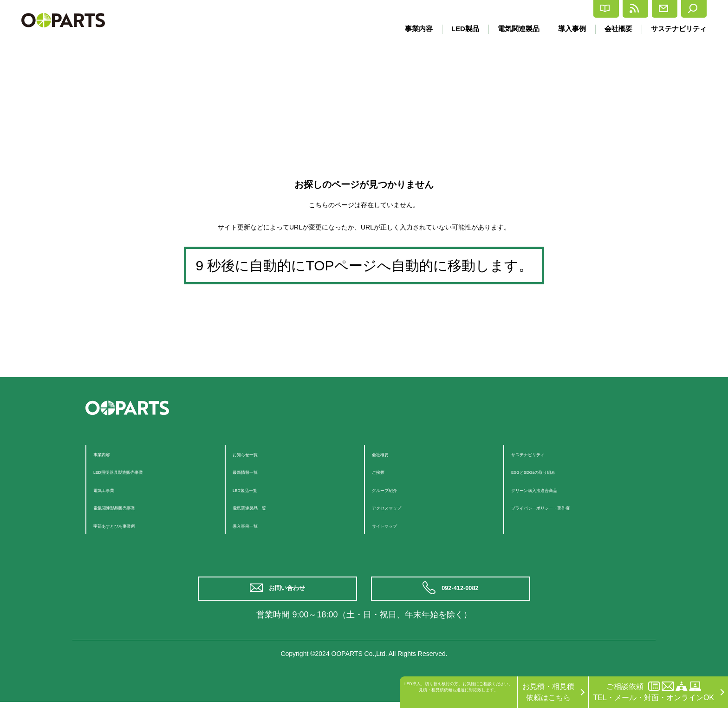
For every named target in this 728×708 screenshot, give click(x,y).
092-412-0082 (463, 592)
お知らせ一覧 (255, 454)
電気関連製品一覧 (262, 507)
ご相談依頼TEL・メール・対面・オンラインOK (654, 692)
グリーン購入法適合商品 (552, 489)
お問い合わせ (290, 592)
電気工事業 (112, 489)
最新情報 (580, 9)
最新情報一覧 (255, 471)
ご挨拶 (383, 471)
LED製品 (458, 29)
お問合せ (637, 9)
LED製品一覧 (255, 489)
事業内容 (410, 29)
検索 (687, 9)
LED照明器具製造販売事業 (138, 471)
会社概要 (617, 29)
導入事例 (568, 29)
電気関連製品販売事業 (130, 507)
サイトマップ (394, 525)
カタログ (523, 9)
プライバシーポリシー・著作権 (563, 507)
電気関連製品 (513, 29)
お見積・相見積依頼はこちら (548, 692)
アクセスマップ (398, 507)
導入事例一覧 (255, 525)
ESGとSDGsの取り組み (551, 471)
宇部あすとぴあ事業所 (130, 525)
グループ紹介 (394, 489)
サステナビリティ (679, 29)
